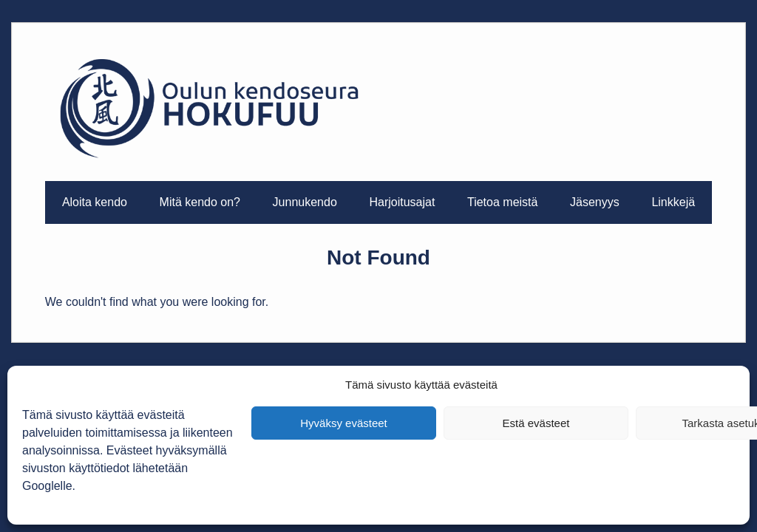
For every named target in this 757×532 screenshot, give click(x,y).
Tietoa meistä (502, 202)
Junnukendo (305, 202)
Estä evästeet (536, 423)
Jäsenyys (595, 202)
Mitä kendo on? (200, 202)
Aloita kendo (95, 202)
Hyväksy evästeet (344, 423)
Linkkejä (673, 202)
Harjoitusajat (402, 202)
